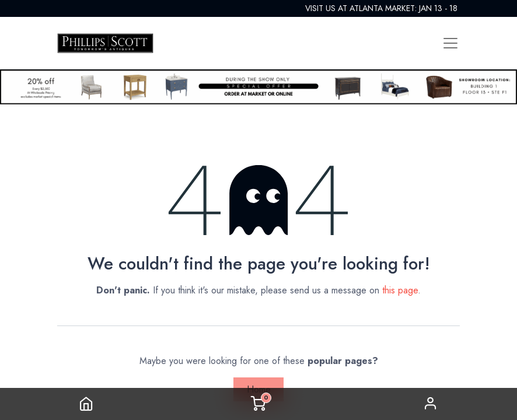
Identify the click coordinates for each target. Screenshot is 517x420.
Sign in (431, 404)
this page (400, 290)
